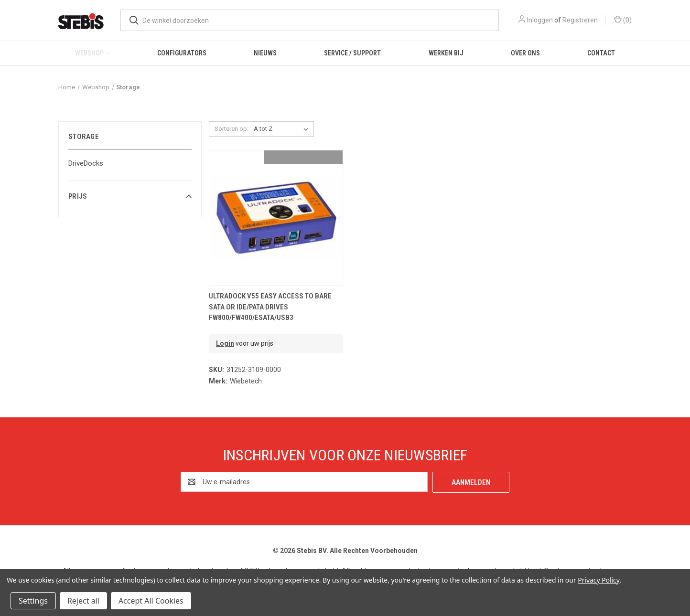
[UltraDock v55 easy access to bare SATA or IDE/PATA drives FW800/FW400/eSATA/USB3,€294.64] (276, 218)
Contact (601, 53)
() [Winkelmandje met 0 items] (623, 20)
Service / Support (352, 53)
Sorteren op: (232, 129)
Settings (33, 601)
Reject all (83, 601)
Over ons (525, 53)
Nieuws (265, 53)
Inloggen (540, 20)
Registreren (580, 20)
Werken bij (446, 53)
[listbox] (283, 129)
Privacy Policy (598, 580)
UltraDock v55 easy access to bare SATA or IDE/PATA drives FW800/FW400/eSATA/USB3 (270, 307)
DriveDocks (86, 163)
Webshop (92, 53)
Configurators (182, 53)
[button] (130, 196)
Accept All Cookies (151, 601)
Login (225, 343)
